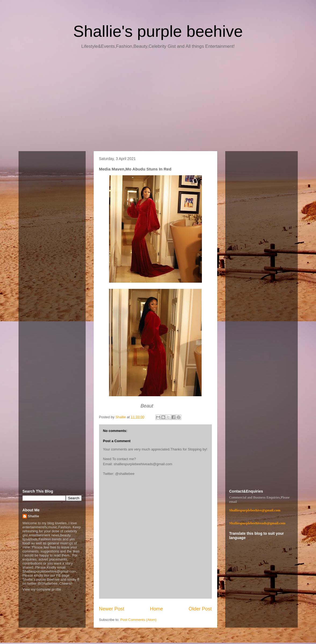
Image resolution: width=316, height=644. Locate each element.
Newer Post (112, 609)
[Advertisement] (158, 102)
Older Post (200, 609)
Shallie (34, 516)
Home (156, 609)
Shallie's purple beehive (158, 31)
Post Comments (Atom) (138, 620)
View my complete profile (42, 589)
